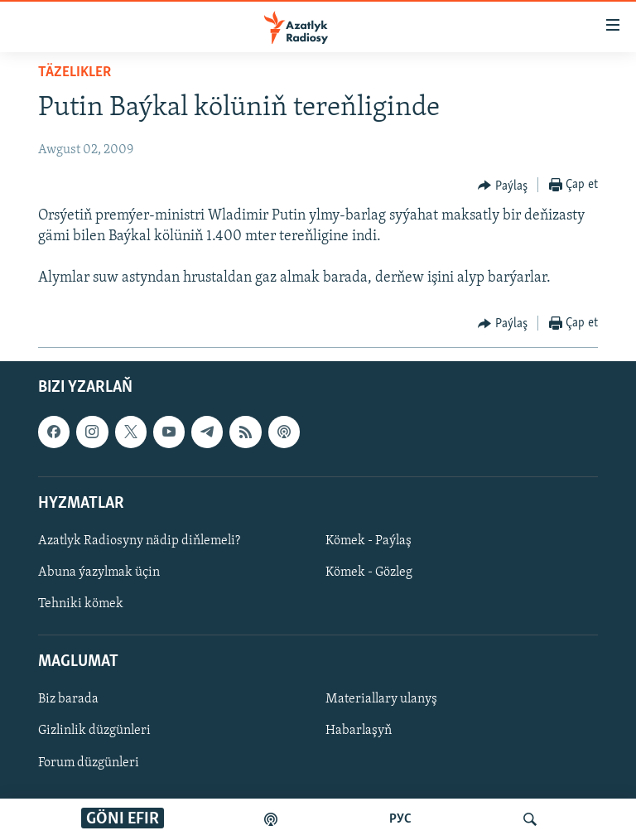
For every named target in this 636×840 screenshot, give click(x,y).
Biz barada (68, 699)
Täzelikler (75, 72)
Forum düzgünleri (89, 762)
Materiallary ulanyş (381, 699)
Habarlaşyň (359, 731)
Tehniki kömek (81, 604)
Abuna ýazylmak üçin (99, 572)
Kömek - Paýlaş (369, 541)
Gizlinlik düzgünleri (94, 731)
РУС (400, 819)
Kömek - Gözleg (369, 572)
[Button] (503, 186)
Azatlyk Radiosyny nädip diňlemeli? (139, 541)
